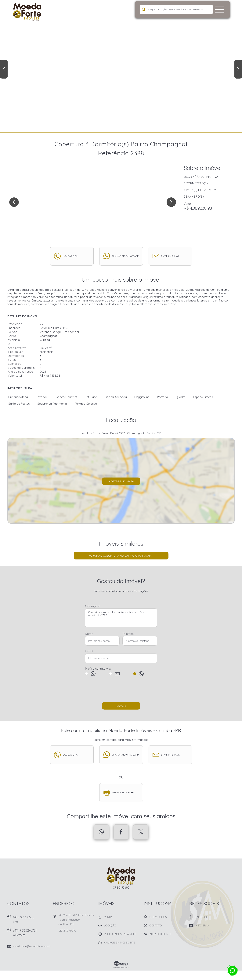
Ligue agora (70, 256)
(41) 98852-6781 (31, 934)
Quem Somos (158, 917)
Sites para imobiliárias (121, 968)
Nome (89, 634)
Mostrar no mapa (121, 481)
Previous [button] (4, 69)
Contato (156, 925)
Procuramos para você (120, 934)
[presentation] (121, 691)
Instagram (202, 925)
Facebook (121, 832)
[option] (121, 66)
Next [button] (238, 69)
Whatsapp (101, 832)
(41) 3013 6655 (31, 920)
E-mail (89, 651)
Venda (108, 917)
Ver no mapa (67, 931)
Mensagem (93, 606)
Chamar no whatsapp (125, 256)
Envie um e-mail (170, 256)
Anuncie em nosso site (120, 943)
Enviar (121, 706)
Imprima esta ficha (123, 793)
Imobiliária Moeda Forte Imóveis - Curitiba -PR (121, 876)
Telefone (128, 634)
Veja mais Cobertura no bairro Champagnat (121, 556)
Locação (110, 925)
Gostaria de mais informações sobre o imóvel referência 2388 (121, 618)
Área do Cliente (161, 934)
